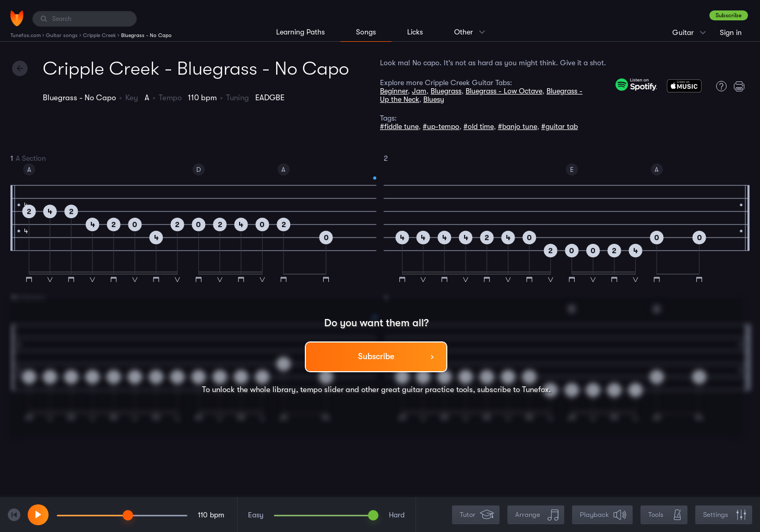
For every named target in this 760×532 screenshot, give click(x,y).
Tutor (477, 515)
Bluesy (434, 99)
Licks (415, 32)
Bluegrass (446, 91)
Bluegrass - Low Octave (504, 91)
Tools (665, 515)
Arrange (537, 515)
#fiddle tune (399, 126)
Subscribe (729, 15)
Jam (419, 91)
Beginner (394, 91)
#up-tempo (441, 126)
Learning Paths (300, 32)
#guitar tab (560, 126)
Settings (725, 515)
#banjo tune (518, 126)
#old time (479, 126)
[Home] (17, 18)
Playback (603, 515)
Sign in (731, 32)
